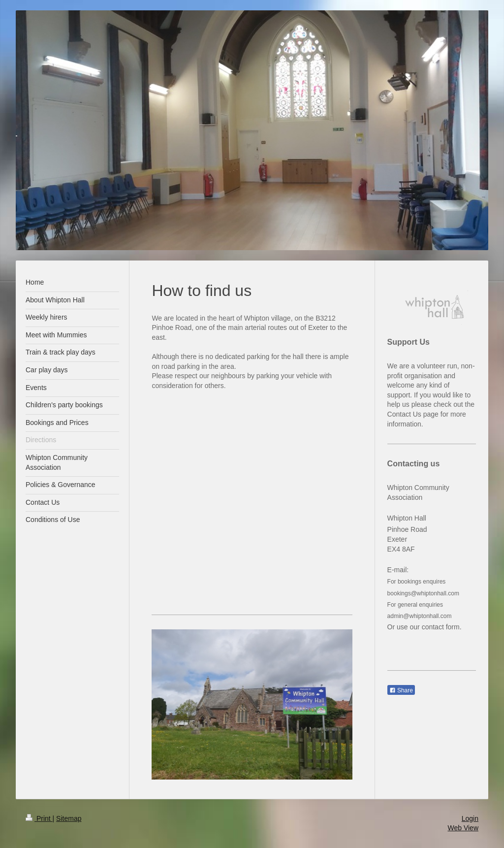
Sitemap (69, 818)
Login (470, 818)
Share (401, 690)
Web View (463, 828)
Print (39, 818)
